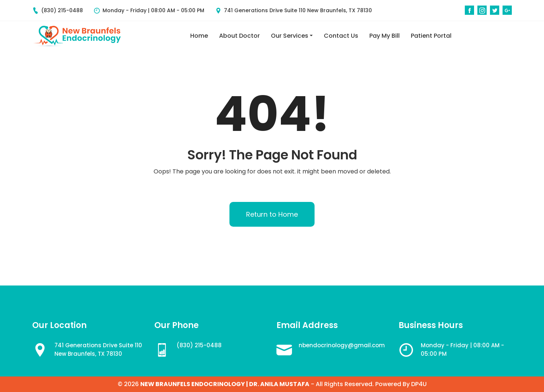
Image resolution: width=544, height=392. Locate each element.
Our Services (290, 36)
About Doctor (239, 36)
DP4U (419, 384)
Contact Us (341, 36)
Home (199, 36)
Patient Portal (431, 36)
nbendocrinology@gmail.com (342, 345)
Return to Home (272, 214)
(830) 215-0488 (58, 10)
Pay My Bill (385, 36)
